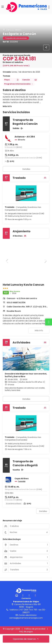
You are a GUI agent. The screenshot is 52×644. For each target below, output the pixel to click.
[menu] (49, 7)
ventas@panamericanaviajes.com (26, 618)
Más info (7, 106)
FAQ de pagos (26, 632)
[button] (7, 261)
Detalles (26, 169)
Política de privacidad (35, 629)
